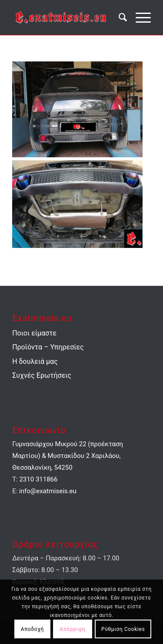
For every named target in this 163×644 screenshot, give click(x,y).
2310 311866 (38, 479)
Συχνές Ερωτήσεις (42, 375)
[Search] (118, 17)
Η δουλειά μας (35, 361)
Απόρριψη (72, 629)
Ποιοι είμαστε (34, 333)
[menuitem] (118, 17)
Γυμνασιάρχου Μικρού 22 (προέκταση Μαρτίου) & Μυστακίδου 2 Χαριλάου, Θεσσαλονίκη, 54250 (68, 456)
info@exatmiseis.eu (48, 491)
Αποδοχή (32, 629)
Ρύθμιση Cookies (123, 629)
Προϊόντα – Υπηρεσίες (48, 347)
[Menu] (139, 17)
